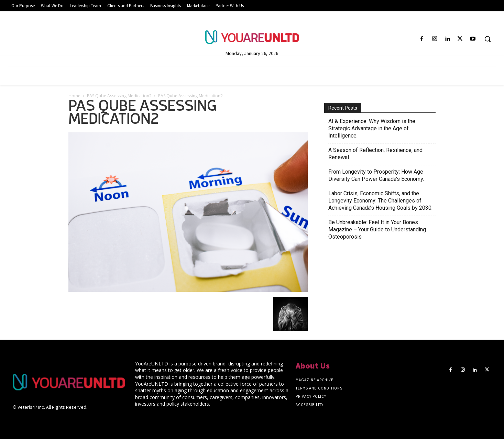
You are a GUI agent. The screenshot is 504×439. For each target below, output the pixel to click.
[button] (487, 39)
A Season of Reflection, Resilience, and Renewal (375, 154)
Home (74, 96)
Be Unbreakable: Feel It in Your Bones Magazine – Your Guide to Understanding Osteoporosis (377, 229)
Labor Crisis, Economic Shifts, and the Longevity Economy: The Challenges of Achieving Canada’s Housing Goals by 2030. (380, 201)
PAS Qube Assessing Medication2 (119, 96)
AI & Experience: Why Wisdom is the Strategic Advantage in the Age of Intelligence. (372, 128)
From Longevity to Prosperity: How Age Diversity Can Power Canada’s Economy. (376, 175)
